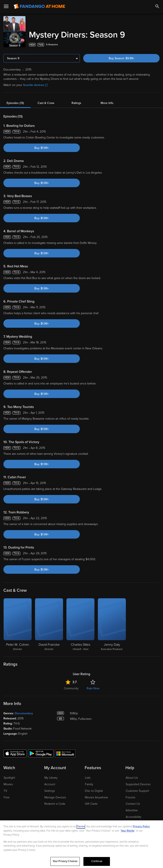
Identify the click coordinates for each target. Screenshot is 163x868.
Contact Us (133, 802)
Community (71, 687)
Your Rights (128, 831)
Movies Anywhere (96, 796)
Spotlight (9, 776)
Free (7, 796)
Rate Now (93, 687)
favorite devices (35, 83)
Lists (88, 776)
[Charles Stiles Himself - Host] (80, 623)
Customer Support (137, 789)
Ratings (76, 101)
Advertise (132, 809)
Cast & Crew (46, 101)
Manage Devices (55, 796)
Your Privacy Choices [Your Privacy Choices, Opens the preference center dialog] (65, 861)
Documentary (24, 712)
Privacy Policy (141, 827)
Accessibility (133, 815)
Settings (50, 789)
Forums (130, 796)
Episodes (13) (15, 101)
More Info (107, 101)
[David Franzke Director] (49, 623)
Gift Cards (91, 802)
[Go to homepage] (39, 6)
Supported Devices (138, 783)
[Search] (157, 6)
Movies (8, 783)
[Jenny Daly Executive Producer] (112, 623)
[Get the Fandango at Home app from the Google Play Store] (41, 752)
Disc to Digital (94, 789)
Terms (81, 827)
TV (5, 789)
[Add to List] (157, 43)
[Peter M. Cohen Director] (18, 623)
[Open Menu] (6, 6)
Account (50, 783)
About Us (132, 776)
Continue (97, 861)
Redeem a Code (55, 802)
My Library (51, 776)
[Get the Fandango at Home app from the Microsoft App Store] (65, 752)
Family (89, 783)
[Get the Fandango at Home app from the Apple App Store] (15, 752)
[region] (81, 844)
